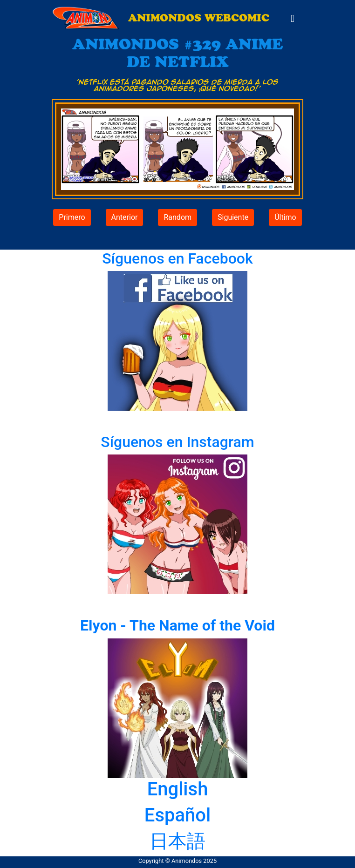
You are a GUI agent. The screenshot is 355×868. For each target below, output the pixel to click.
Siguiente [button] (233, 217)
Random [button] (177, 217)
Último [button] (285, 217)
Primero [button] (72, 217)
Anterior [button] (125, 217)
